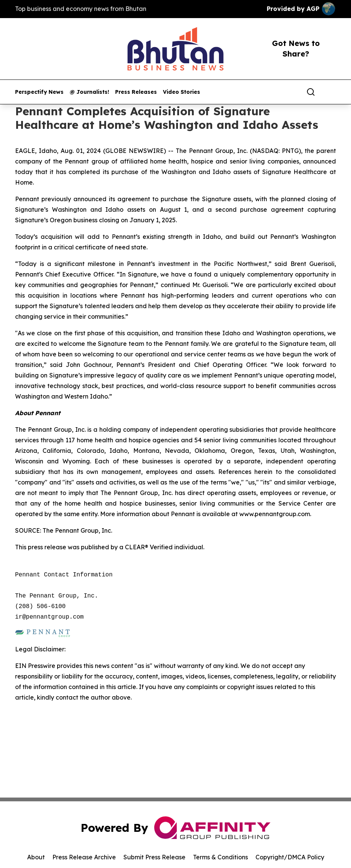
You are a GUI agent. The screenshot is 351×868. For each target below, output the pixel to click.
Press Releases (136, 92)
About (36, 857)
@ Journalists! (89, 92)
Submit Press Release (154, 857)
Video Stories (182, 92)
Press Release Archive (84, 857)
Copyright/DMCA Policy (290, 857)
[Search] (311, 92)
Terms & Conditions (220, 857)
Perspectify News (39, 92)
